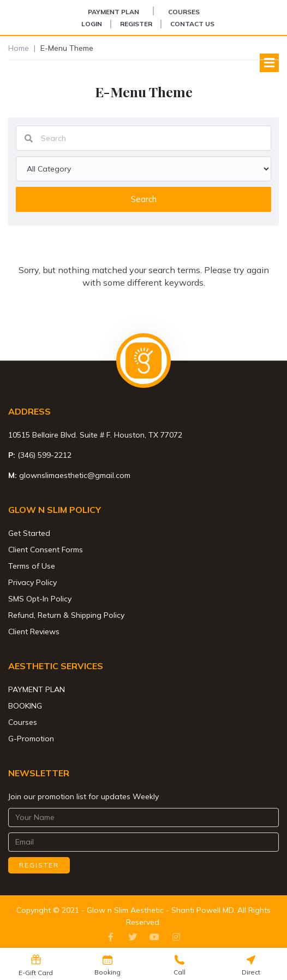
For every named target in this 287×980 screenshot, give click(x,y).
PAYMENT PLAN (113, 12)
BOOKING (25, 706)
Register (136, 24)
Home (19, 48)
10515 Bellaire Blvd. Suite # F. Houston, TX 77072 (95, 435)
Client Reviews (34, 631)
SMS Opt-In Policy (40, 599)
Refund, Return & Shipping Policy (66, 615)
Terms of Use (32, 566)
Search (144, 199)
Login (92, 24)
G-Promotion (31, 739)
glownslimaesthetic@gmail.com (75, 475)
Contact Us (192, 24)
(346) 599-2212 (44, 455)
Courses (184, 12)
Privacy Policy (32, 582)
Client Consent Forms (46, 550)
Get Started (29, 533)
